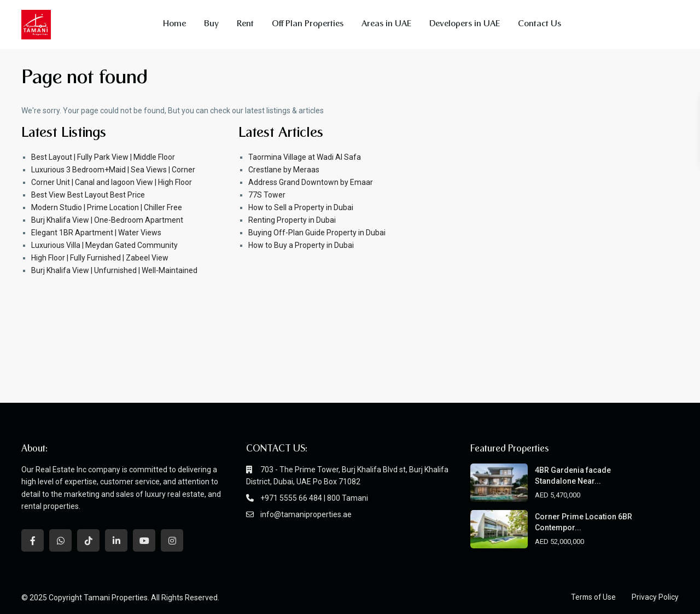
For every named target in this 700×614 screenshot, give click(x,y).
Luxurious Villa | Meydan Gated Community (104, 245)
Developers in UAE (465, 24)
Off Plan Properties (308, 24)
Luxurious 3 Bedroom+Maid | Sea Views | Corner (113, 170)
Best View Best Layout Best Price (88, 195)
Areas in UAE (386, 24)
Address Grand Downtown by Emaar (311, 182)
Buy (211, 24)
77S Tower (267, 195)
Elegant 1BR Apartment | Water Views (96, 233)
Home (174, 24)
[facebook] (33, 540)
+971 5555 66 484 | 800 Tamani (314, 498)
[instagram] (172, 540)
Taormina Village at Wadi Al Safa (305, 157)
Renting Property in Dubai (292, 220)
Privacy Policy (655, 597)
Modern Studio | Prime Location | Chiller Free (107, 207)
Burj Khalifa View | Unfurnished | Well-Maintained (114, 270)
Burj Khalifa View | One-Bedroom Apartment (107, 220)
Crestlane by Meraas (284, 170)
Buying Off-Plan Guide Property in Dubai (317, 233)
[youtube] (144, 540)
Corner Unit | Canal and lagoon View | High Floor (112, 182)
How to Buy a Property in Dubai (301, 245)
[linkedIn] (116, 540)
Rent (245, 24)
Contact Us (539, 24)
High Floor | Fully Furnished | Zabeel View (100, 258)
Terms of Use (593, 597)
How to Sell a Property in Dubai (301, 207)
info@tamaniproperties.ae (306, 514)
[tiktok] (88, 540)
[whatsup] (60, 540)
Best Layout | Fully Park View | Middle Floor (103, 157)
